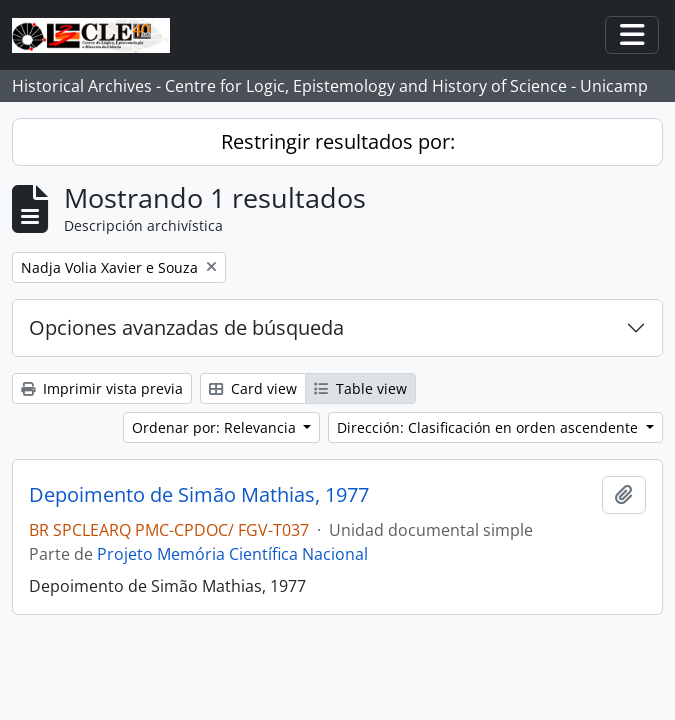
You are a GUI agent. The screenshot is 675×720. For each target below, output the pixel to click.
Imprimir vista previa (102, 388)
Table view (360, 388)
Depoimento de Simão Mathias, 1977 (199, 495)
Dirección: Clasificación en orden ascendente (489, 427)
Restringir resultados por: (338, 141)
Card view (253, 388)
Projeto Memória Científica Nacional (232, 554)
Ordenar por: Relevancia (216, 427)
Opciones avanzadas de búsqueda (186, 327)
